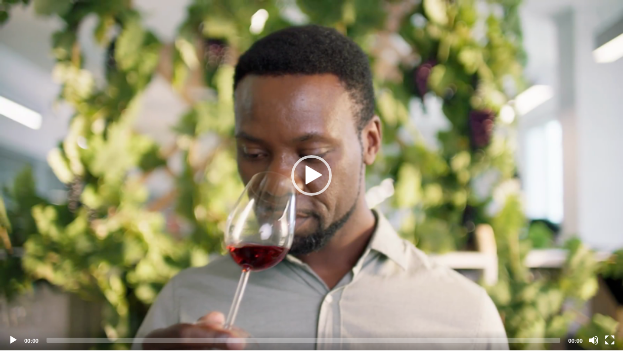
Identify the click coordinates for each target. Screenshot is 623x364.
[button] (312, 175)
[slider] (303, 340)
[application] (312, 175)
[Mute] (594, 340)
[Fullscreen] (610, 340)
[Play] (13, 340)
